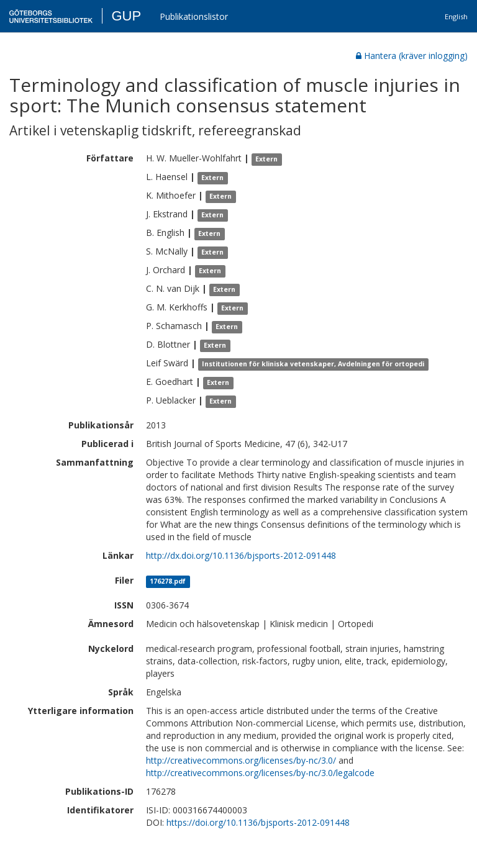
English (456, 16)
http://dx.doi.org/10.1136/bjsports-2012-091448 (241, 555)
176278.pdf (168, 581)
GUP (126, 16)
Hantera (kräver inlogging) (412, 56)
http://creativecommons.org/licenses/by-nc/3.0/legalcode (260, 773)
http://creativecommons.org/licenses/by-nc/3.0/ (241, 760)
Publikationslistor (194, 16)
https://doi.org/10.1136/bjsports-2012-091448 (258, 822)
